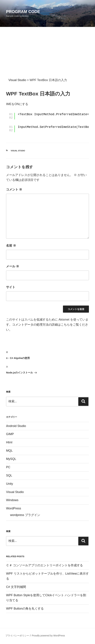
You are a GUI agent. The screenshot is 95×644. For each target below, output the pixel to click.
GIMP (10, 434)
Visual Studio (18, 151)
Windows (12, 500)
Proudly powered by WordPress (48, 636)
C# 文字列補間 (16, 587)
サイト (11, 287)
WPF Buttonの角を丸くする (25, 609)
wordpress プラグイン (25, 515)
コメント (14, 190)
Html (9, 442)
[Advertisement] (47, 52)
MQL (9, 451)
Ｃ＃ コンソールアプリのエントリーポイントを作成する (44, 565)
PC (8, 467)
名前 (11, 246)
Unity (10, 484)
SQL (9, 475)
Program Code (23, 12)
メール (13, 266)
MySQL (11, 459)
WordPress (14, 508)
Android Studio (16, 426)
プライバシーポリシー (17, 636)
